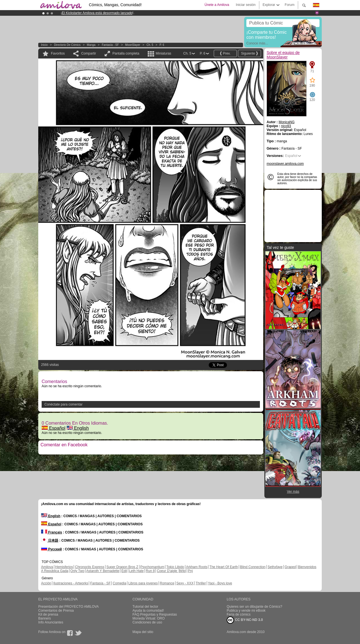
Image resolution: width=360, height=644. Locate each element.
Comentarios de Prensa (56, 611)
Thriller (201, 583)
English (78, 428)
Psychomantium (152, 567)
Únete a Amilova (217, 5)
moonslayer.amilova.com (285, 164)
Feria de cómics (239, 614)
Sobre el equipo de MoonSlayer (283, 55)
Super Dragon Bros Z (122, 567)
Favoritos (58, 53)
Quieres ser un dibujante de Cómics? (254, 607)
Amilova (47, 567)
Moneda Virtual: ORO (149, 618)
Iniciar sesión (246, 5)
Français (52, 532)
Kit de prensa (48, 614)
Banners (45, 618)
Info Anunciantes (51, 622)
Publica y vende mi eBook (246, 611)
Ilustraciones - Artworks (71, 583)
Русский (51, 549)
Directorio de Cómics (67, 45)
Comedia (120, 583)
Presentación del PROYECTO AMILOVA (68, 607)
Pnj (190, 571)
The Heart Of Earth (224, 567)
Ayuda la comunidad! (148, 611)
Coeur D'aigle (168, 571)
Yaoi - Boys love (220, 583)
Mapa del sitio (143, 632)
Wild (182, 571)
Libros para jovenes (143, 583)
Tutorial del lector (145, 607)
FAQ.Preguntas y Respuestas (155, 614)
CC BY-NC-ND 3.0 (245, 620)
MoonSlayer (133, 45)
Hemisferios (64, 567)
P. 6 (162, 45)
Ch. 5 (150, 45)
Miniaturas (163, 53)
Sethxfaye (275, 567)
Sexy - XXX (185, 583)
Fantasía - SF (110, 45)
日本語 (50, 541)
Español (53, 428)
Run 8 (150, 571)
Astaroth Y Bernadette (103, 571)
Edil (124, 571)
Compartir (89, 53)
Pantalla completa (126, 53)
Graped (290, 567)
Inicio (44, 45)
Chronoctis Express (90, 567)
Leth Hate (136, 571)
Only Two (77, 571)
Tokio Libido (175, 567)
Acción (46, 583)
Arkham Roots (197, 567)
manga (91, 45)
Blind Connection (253, 567)
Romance (167, 583)
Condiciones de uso (147, 622)
